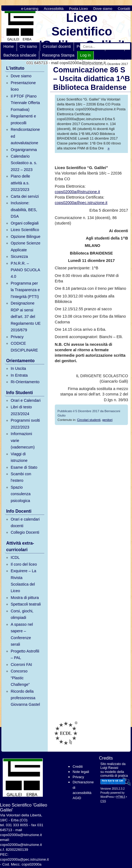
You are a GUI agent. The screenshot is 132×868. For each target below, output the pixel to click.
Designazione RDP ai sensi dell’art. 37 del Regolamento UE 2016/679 (26, 317)
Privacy (17, 337)
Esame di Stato (24, 467)
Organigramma (24, 150)
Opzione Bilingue (25, 237)
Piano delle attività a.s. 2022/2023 (20, 183)
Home (8, 46)
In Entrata (19, 375)
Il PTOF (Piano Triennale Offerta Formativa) (25, 103)
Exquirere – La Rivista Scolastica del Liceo (23, 581)
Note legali (81, 772)
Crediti (78, 767)
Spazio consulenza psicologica (21, 494)
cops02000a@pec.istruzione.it (81, 203)
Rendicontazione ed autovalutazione (25, 136)
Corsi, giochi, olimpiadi (22, 614)
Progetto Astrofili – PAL (25, 654)
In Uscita (18, 368)
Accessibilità (54, 9)
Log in (85, 55)
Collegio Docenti (25, 532)
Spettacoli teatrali (26, 604)
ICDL (15, 557)
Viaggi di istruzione (19, 457)
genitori (107, 420)
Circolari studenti (89, 420)
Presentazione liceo (23, 86)
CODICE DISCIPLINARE (24, 347)
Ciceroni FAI (21, 665)
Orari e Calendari (26, 400)
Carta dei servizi (25, 196)
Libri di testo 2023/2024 (21, 410)
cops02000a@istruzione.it (77, 192)
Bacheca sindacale (20, 55)
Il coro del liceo (24, 564)
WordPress (107, 797)
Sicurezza (19, 256)
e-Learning (30, 9)
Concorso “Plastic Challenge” (20, 678)
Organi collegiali (25, 223)
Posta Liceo (78, 9)
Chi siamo (28, 46)
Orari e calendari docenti (25, 522)
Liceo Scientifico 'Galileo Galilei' (82, 31)
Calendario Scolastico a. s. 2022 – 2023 (24, 163)
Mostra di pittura (25, 598)
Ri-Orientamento (25, 382)
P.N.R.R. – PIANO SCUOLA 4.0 (25, 270)
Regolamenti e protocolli (23, 119)
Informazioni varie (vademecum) (23, 440)
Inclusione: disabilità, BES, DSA (24, 210)
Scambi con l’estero (21, 477)
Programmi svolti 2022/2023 (25, 424)
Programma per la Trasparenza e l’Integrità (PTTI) (25, 290)
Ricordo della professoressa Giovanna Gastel (25, 698)
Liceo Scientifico (25, 230)
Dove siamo (103, 9)
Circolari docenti (57, 46)
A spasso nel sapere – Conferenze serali (22, 634)
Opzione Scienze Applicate (25, 246)
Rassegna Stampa (58, 55)
